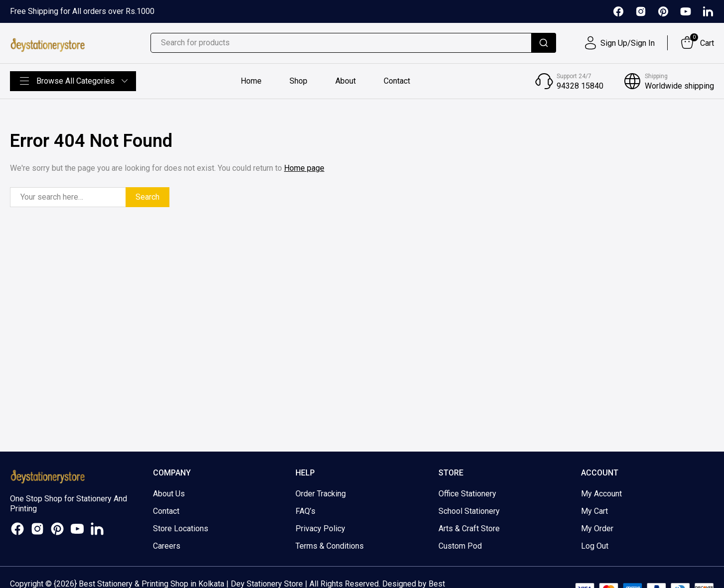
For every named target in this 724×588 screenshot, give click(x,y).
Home (251, 81)
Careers (167, 546)
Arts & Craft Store (469, 529)
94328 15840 (580, 86)
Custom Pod (460, 546)
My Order (597, 529)
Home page (304, 168)
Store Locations (181, 529)
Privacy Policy (320, 529)
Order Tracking (321, 494)
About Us (169, 494)
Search (147, 197)
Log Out (595, 546)
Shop (298, 81)
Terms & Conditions (330, 546)
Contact (397, 81)
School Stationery (469, 511)
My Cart (594, 511)
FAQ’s (305, 511)
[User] (619, 43)
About (346, 81)
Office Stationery (467, 494)
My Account (601, 494)
